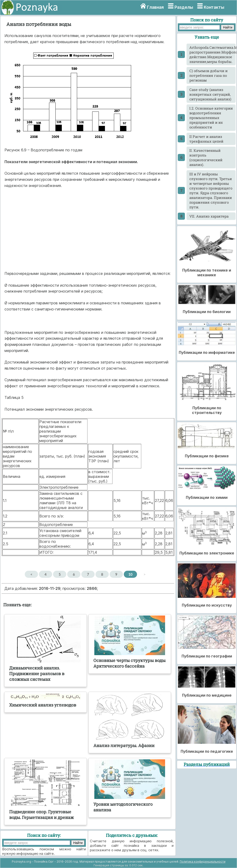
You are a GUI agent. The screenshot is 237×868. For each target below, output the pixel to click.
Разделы (184, 7)
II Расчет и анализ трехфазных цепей (206, 139)
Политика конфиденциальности (203, 862)
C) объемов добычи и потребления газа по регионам (208, 75)
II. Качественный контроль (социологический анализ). (206, 157)
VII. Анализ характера (209, 216)
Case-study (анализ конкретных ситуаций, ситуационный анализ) (210, 94)
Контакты (214, 7)
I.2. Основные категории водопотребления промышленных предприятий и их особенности (211, 118)
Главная (155, 7)
